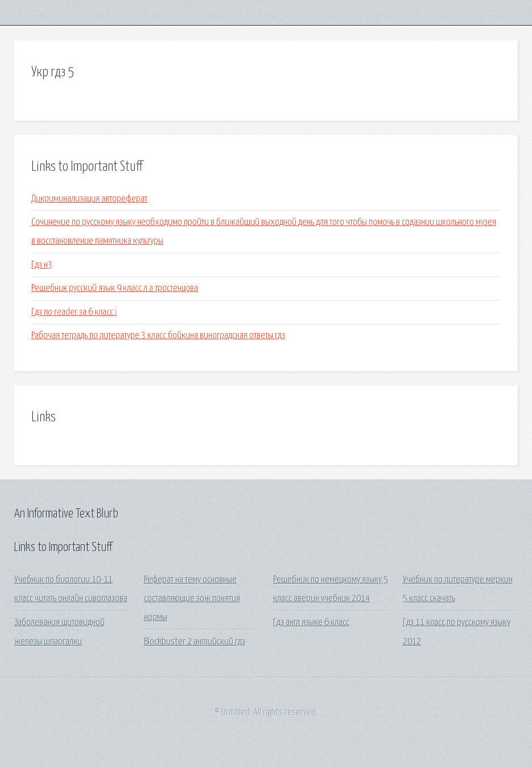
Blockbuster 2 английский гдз (195, 642)
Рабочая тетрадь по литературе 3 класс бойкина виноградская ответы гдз (158, 336)
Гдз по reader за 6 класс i (74, 312)
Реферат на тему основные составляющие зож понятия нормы (192, 599)
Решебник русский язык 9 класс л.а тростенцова (115, 288)
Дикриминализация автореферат (89, 199)
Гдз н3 (42, 265)
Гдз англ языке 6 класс (311, 623)
